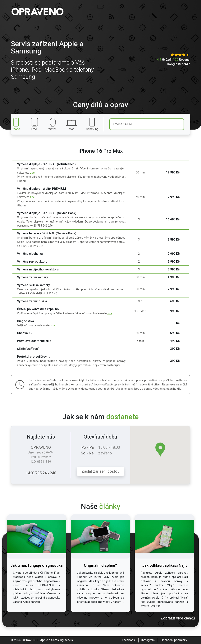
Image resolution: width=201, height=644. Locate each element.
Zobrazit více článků (178, 618)
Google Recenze (179, 64)
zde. (33, 173)
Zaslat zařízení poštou (100, 471)
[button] (160, 450)
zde (32, 197)
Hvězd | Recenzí (174, 60)
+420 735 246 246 (41, 473)
